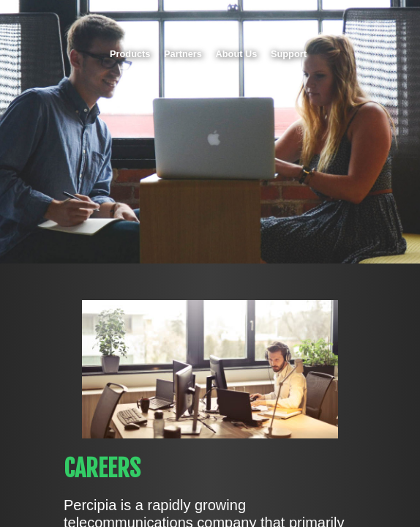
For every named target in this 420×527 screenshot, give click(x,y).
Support (289, 54)
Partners (183, 54)
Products (130, 54)
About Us (237, 54)
